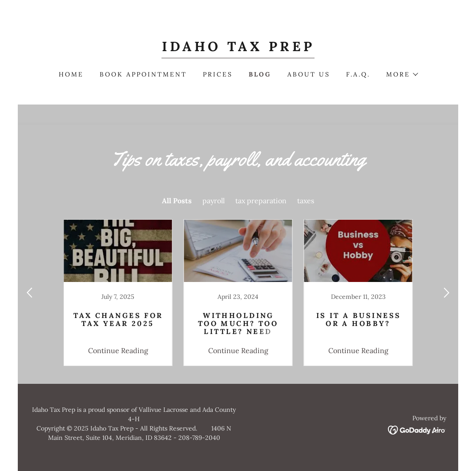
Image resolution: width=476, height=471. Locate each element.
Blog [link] (260, 74)
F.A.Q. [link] (358, 74)
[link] (238, 48)
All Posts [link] (177, 201)
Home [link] (71, 74)
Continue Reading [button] (118, 350)
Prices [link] (218, 74)
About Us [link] (309, 74)
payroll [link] (214, 201)
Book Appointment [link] (143, 74)
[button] (402, 74)
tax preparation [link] (261, 201)
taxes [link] (306, 201)
